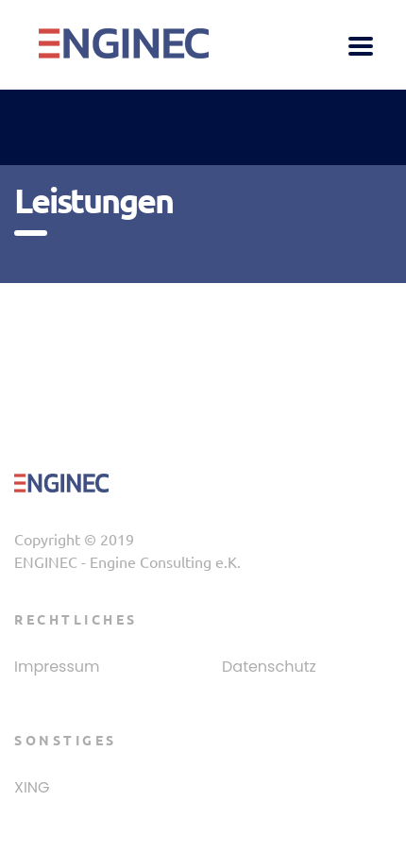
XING (32, 788)
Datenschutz (269, 667)
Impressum (57, 667)
